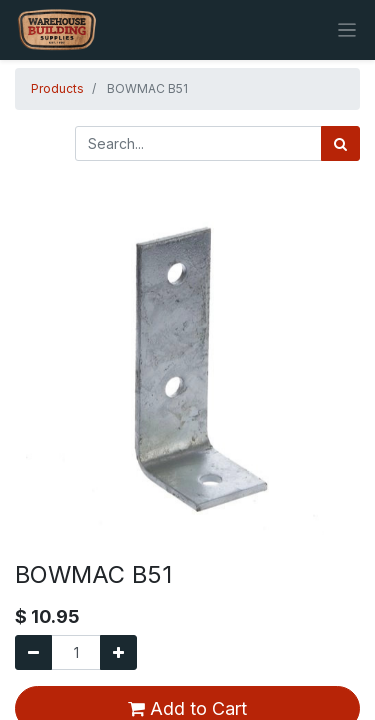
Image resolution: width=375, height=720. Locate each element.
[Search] (340, 143)
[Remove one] (33, 652)
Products (57, 88)
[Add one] (118, 652)
